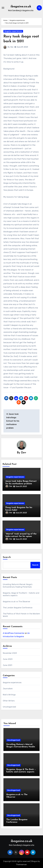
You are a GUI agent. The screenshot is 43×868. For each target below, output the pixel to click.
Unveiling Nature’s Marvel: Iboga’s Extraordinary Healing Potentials (21, 747)
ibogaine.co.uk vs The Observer (17, 602)
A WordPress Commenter (14, 633)
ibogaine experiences (13, 31)
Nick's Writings (9, 695)
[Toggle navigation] (3, 8)
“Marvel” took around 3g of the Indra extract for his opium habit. (21, 536)
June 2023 (8, 659)
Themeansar (21, 865)
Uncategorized (9, 707)
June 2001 (8, 665)
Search (7, 557)
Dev (12, 47)
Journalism (8, 689)
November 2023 (10, 653)
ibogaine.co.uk (21, 7)
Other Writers (9, 701)
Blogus (34, 861)
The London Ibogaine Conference (18, 608)
